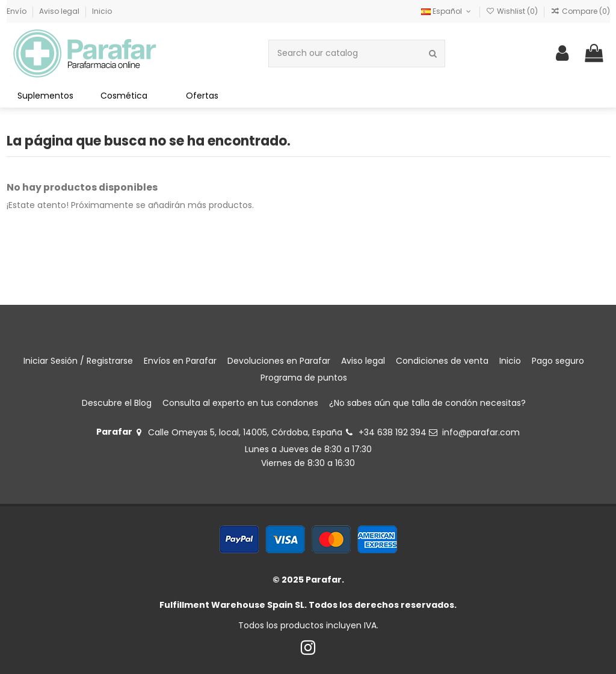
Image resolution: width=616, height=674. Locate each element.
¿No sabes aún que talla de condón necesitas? (427, 403)
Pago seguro (558, 361)
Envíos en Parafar (180, 361)
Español (447, 11)
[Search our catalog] (433, 53)
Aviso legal (60, 11)
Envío (17, 11)
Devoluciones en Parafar (279, 361)
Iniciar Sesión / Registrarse (78, 361)
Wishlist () (513, 11)
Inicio (102, 11)
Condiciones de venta (442, 361)
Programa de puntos (304, 378)
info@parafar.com (481, 432)
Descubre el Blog (117, 403)
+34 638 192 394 (393, 432)
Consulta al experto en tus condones (240, 403)
